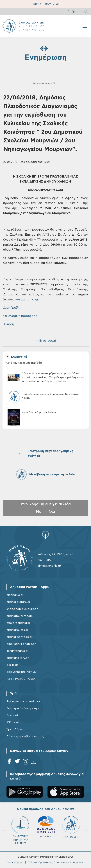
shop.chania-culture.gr (22, 609)
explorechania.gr (18, 623)
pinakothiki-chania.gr (21, 644)
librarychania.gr (18, 651)
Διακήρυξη (11, 308)
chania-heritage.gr (20, 637)
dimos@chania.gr (49, 566)
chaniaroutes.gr (17, 630)
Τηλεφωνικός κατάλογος (24, 701)
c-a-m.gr (12, 665)
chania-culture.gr (18, 602)
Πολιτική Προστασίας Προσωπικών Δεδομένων (56, 863)
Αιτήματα (73, 12)
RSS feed (13, 722)
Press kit (12, 715)
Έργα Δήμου (15, 729)
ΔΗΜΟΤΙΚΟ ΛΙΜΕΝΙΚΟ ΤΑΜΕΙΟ (20, 830)
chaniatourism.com (20, 616)
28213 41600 (46, 560)
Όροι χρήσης (15, 863)
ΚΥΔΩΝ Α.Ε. (71, 827)
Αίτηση (9, 324)
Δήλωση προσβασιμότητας (25, 736)
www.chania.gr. (27, 300)
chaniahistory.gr (18, 658)
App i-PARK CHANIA (21, 679)
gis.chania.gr (15, 595)
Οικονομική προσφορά (20, 316)
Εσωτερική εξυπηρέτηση (23, 708)
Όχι (52, 512)
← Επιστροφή (45, 341)
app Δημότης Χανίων (21, 672)
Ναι (39, 512)
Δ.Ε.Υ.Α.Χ (46, 827)
